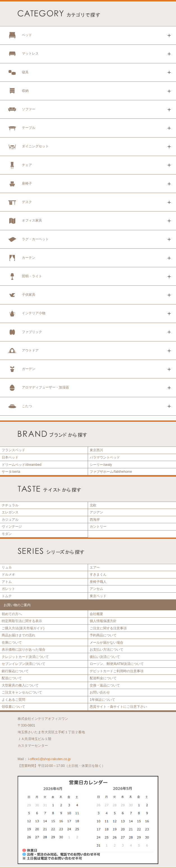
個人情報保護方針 (103, 621)
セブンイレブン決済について (24, 664)
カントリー (98, 527)
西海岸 (95, 520)
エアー (95, 567)
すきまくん (98, 574)
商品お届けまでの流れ (18, 635)
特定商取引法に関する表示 (22, 621)
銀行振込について (15, 671)
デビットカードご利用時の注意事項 (117, 671)
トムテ (7, 596)
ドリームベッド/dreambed (21, 465)
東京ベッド (98, 596)
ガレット (8, 589)
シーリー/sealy (101, 465)
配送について (12, 678)
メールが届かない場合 (106, 643)
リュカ (7, 567)
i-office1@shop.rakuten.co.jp (49, 759)
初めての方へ (12, 614)
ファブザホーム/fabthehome (111, 472)
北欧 (93, 505)
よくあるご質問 (13, 700)
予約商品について (103, 635)
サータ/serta (11, 472)
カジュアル (10, 520)
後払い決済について (105, 657)
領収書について (13, 707)
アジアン (96, 512)
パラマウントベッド (105, 457)
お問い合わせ (100, 692)
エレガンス (10, 512)
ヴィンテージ (12, 527)
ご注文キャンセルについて (22, 692)
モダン (7, 534)
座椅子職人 (98, 582)
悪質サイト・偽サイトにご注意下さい (118, 707)
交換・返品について (105, 685)
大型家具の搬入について (20, 685)
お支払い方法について (106, 650)
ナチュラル (10, 505)
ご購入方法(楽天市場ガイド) (23, 628)
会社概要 (96, 614)
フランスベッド (13, 450)
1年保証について (102, 700)
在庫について (12, 643)
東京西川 (96, 450)
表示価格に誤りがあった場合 (24, 650)
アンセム (96, 589)
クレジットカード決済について (25, 657)
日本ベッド (10, 457)
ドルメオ (8, 574)
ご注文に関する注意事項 (108, 628)
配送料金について (103, 678)
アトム (7, 582)
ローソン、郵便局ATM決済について (117, 664)
